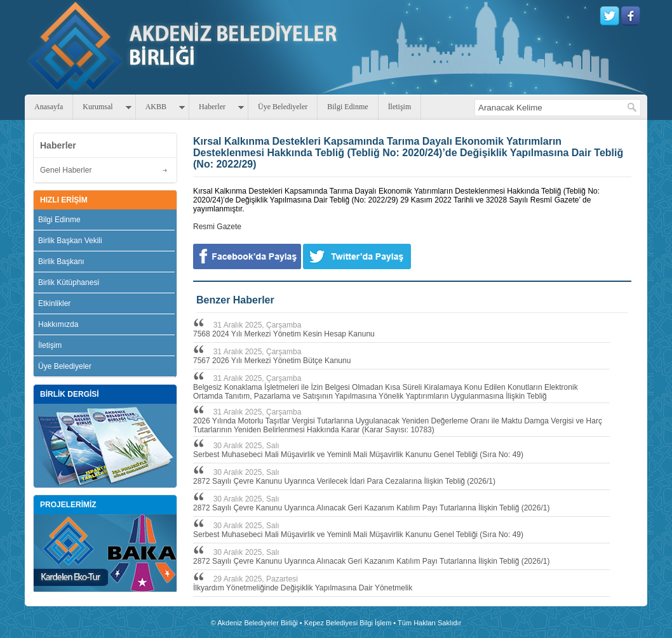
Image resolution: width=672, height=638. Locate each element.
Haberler (212, 107)
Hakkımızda (58, 324)
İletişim (400, 107)
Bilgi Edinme (347, 107)
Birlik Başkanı (61, 262)
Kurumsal (97, 107)
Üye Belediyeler (283, 107)
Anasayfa (49, 107)
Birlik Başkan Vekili (70, 241)
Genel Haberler (66, 170)
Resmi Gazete (217, 227)
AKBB (156, 107)
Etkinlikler (54, 303)
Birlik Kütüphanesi (69, 282)
